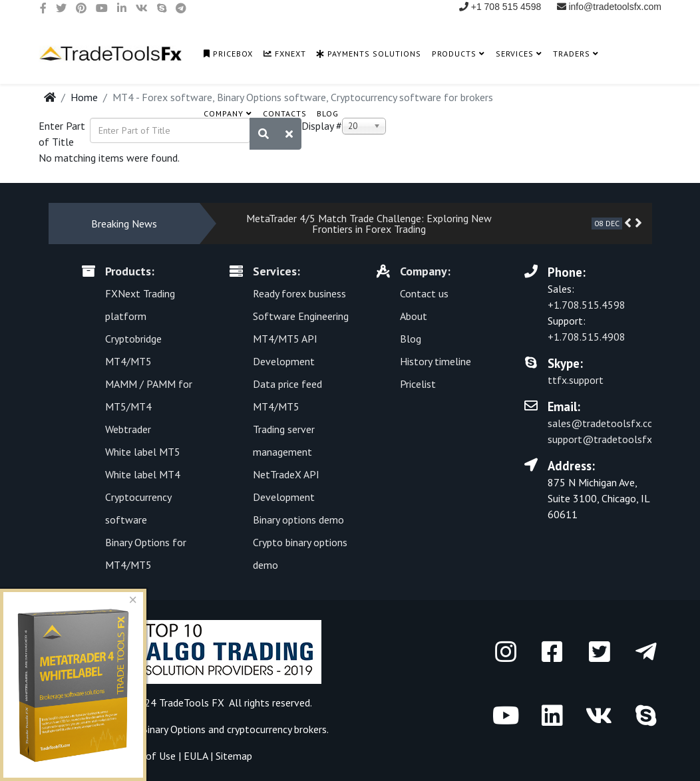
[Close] (133, 601)
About (414, 316)
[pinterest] (81, 8)
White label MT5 (143, 452)
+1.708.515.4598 (587, 305)
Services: (276, 271)
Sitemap (234, 756)
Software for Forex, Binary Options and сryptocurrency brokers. (189, 729)
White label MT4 (143, 474)
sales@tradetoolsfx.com (605, 423)
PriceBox (228, 54)
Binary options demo (298, 520)
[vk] (142, 8)
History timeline (436, 361)
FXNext (285, 54)
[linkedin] (122, 8)
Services (515, 54)
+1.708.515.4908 (587, 337)
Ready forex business (299, 293)
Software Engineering (301, 316)
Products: (130, 271)
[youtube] (102, 8)
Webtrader (128, 429)
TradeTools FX (192, 703)
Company (224, 113)
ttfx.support (576, 380)
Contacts (285, 113)
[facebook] (43, 8)
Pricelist (418, 384)
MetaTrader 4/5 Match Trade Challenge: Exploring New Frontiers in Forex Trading (369, 224)
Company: (425, 271)
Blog (328, 113)
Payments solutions (369, 54)
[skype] (162, 8)
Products (454, 54)
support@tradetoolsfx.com (611, 439)
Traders (572, 54)
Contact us (424, 293)
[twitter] (61, 8)
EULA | (200, 756)
